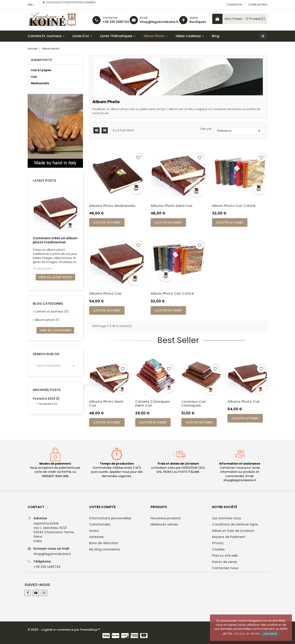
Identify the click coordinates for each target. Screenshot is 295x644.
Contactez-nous (225, 568)
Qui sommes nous (227, 518)
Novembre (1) (48, 404)
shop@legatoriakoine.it (159, 22)
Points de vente (224, 562)
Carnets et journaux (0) (52, 311)
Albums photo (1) (47, 320)
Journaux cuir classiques (194, 404)
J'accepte (270, 634)
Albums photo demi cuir (172, 206)
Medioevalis (40, 83)
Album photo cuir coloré (234, 206)
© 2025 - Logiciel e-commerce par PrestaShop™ (64, 630)
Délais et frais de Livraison (233, 531)
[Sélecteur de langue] (31, 5)
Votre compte (102, 507)
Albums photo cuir (105, 294)
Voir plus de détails (247, 634)
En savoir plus (42, 268)
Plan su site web (225, 556)
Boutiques (198, 22)
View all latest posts (55, 277)
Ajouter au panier (107, 222)
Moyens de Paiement (229, 537)
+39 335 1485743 (116, 22)
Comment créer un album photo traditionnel (55, 240)
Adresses (96, 537)
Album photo (42, 60)
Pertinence (239, 131)
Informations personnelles (110, 518)
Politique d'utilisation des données (71, 2)
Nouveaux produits (166, 518)
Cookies (218, 549)
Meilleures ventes (164, 524)
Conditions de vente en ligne (235, 524)
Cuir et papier (41, 70)
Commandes (100, 524)
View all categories (55, 330)
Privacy (218, 543)
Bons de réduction (104, 543)
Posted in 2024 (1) (46, 399)
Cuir (34, 77)
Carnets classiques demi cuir (153, 404)
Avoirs (94, 531)
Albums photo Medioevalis (112, 206)
